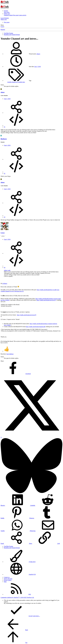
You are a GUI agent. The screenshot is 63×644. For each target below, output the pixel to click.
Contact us (7, 577)
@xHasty (5, 283)
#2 (5, 173)
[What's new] (4, 19)
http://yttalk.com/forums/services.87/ (46, 300)
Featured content (8, 15)
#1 (5, 127)
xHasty (38, 54)
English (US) (20, 574)
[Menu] (1, 5)
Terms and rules (8, 579)
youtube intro (21, 82)
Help (5, 582)
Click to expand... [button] (9, 276)
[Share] (16, 113)
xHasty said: (7, 270)
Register (3, 30)
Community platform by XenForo (17, 597)
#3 (5, 217)
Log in (2, 27)
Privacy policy (8, 580)
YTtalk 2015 (20, 562)
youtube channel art (13, 82)
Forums (6, 11)
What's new (7, 14)
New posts (7, 12)
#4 (5, 268)
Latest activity (23, 15)
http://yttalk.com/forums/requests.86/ (36, 327)
